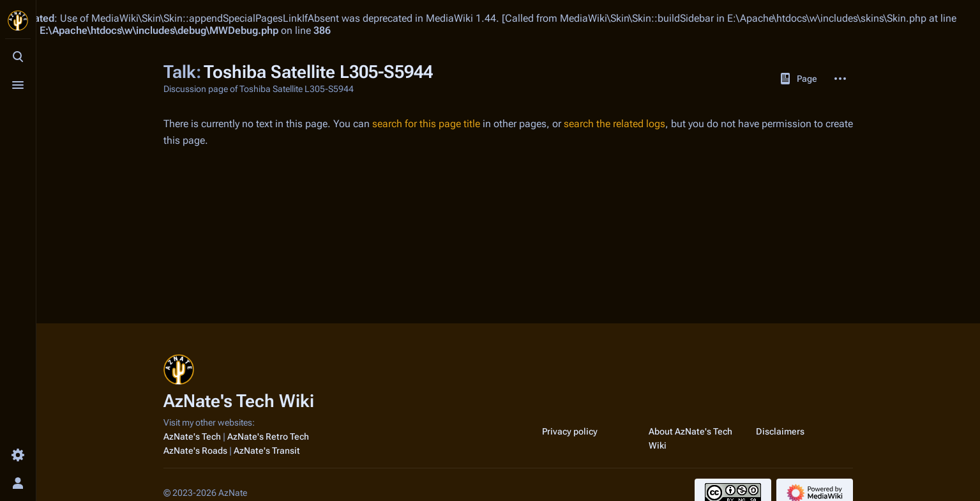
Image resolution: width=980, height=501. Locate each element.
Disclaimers (780, 431)
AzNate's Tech (192, 436)
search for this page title (426, 124)
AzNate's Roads (195, 451)
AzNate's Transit (267, 451)
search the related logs (614, 124)
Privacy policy (570, 431)
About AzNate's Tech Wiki (690, 438)
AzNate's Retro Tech (268, 436)
